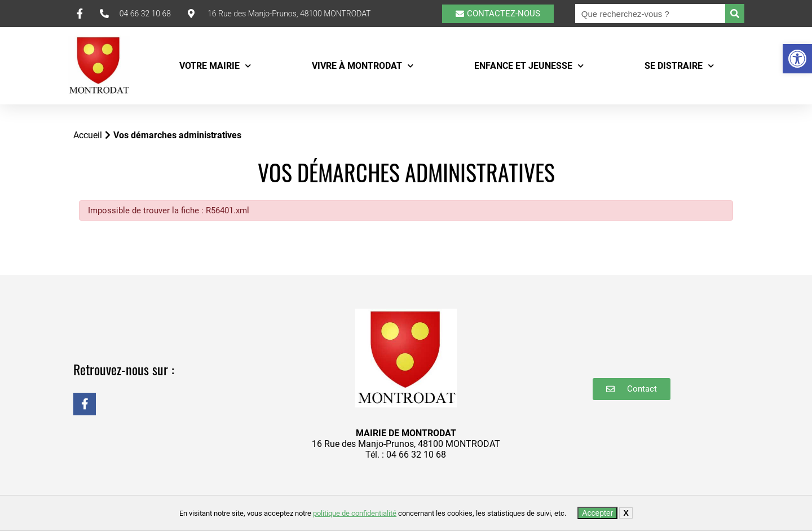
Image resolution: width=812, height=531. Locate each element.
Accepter (597, 513)
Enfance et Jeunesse (529, 66)
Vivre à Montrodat (363, 66)
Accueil (88, 135)
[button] (797, 59)
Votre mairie (215, 66)
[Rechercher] (735, 14)
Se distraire (679, 66)
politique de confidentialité (355, 513)
